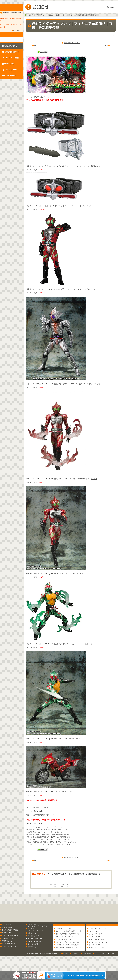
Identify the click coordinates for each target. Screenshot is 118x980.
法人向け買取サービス (9, 953)
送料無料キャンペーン (35, 942)
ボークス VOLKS (94, 955)
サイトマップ (113, 969)
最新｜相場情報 (7, 936)
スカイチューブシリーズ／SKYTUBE (67, 952)
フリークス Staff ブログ (10, 956)
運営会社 (65, 969)
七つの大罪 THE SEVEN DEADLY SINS (68, 958)
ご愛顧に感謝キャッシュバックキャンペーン (38, 935)
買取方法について (8, 942)
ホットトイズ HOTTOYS (97, 958)
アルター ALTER (94, 941)
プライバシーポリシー (100, 969)
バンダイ (98, 166)
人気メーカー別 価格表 (35, 951)
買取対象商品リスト (34, 945)
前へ (36, 45)
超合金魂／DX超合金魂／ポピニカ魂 (67, 944)
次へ (106, 45)
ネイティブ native (95, 947)
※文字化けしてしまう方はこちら (59, 896)
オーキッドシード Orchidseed (98, 944)
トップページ (6, 934)
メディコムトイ (90, 289)
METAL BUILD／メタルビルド (65, 947)
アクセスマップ (75, 969)
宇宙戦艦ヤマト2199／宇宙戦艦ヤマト (68, 955)
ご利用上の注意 (87, 969)
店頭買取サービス (8, 950)
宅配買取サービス (8, 948)
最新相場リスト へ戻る (72, 43)
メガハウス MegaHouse (96, 950)
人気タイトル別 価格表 (35, 948)
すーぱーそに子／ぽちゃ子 (64, 939)
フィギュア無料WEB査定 (35, 811)
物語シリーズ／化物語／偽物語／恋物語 (68, 941)
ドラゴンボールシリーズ (63, 950)
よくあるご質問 (33, 953)
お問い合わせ (32, 956)
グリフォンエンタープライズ (98, 952)
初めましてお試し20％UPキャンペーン (37, 939)
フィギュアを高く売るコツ (11, 945)
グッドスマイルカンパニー (97, 939)
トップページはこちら (34, 823)
